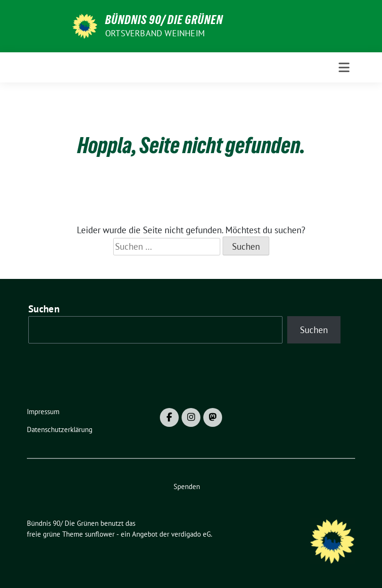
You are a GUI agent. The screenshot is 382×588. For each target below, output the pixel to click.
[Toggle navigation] (344, 67)
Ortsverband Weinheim (155, 33)
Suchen (44, 309)
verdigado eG (191, 534)
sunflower (100, 534)
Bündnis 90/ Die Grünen (164, 20)
